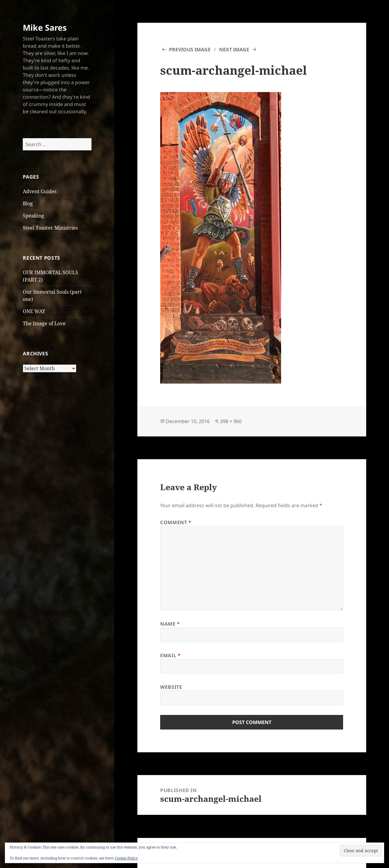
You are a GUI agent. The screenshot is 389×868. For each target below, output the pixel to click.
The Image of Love (44, 323)
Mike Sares (45, 27)
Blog (28, 203)
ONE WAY (34, 311)
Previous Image (190, 50)
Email (170, 655)
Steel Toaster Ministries (50, 228)
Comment (176, 522)
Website (171, 687)
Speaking (33, 216)
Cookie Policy (126, 858)
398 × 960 (231, 421)
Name (170, 624)
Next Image (234, 50)
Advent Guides (40, 191)
